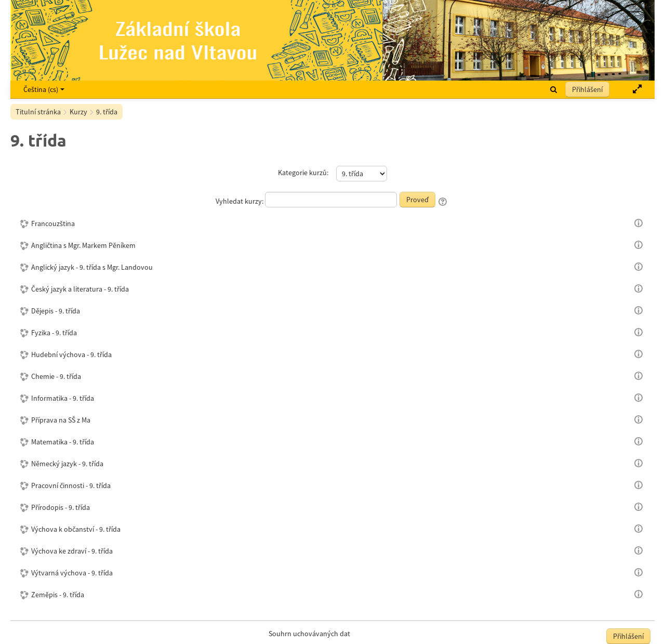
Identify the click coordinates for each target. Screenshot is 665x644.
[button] (554, 89)
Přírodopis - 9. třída (61, 507)
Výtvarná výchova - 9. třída (72, 573)
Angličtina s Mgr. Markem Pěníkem (83, 245)
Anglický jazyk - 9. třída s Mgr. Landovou (92, 267)
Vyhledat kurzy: (240, 201)
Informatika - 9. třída (63, 398)
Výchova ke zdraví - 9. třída (72, 551)
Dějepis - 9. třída (56, 311)
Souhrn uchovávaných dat (309, 634)
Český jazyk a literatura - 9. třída (80, 289)
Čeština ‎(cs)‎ (44, 89)
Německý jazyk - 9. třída (67, 464)
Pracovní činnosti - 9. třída (71, 485)
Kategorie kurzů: (303, 173)
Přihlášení (587, 89)
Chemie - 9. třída (56, 376)
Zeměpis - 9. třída (58, 595)
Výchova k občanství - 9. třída (76, 529)
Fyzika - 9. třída (54, 333)
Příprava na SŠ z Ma (61, 420)
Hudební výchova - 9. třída (71, 354)
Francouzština (53, 224)
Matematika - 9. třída (63, 442)
